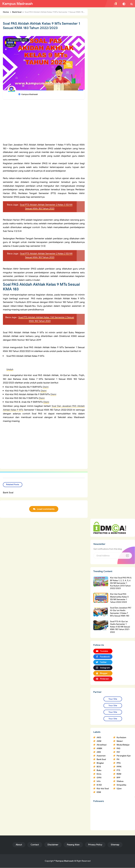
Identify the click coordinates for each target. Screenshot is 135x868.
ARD (99, 752)
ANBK (99, 749)
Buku (99, 771)
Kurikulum (121, 738)
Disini (46, 387)
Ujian (119, 789)
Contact (35, 845)
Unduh (10, 369)
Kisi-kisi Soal (103, 789)
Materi (120, 741)
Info (99, 782)
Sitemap (115, 845)
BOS (99, 767)
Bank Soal (10, 45)
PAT (118, 752)
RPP (118, 778)
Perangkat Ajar (124, 756)
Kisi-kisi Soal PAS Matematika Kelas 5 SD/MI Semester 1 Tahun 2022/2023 (119, 598)
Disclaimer (53, 845)
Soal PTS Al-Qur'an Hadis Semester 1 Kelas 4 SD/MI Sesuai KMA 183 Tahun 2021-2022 (120, 627)
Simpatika (121, 785)
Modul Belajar (123, 745)
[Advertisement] (44, 123)
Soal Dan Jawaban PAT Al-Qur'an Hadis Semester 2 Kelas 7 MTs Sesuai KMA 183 (121, 612)
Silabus (120, 782)
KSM (99, 792)
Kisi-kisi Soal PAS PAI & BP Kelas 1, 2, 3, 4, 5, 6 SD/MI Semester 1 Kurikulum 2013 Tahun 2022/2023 (121, 583)
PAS (118, 749)
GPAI (99, 778)
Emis (99, 774)
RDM (119, 774)
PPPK (119, 767)
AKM (99, 741)
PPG (119, 763)
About (19, 845)
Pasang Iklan (73, 845)
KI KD (99, 785)
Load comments (46, 509)
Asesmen (101, 756)
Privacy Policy (95, 845)
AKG (99, 738)
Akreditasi (102, 745)
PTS (118, 771)
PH (118, 760)
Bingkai (100, 763)
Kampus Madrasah (65, 861)
